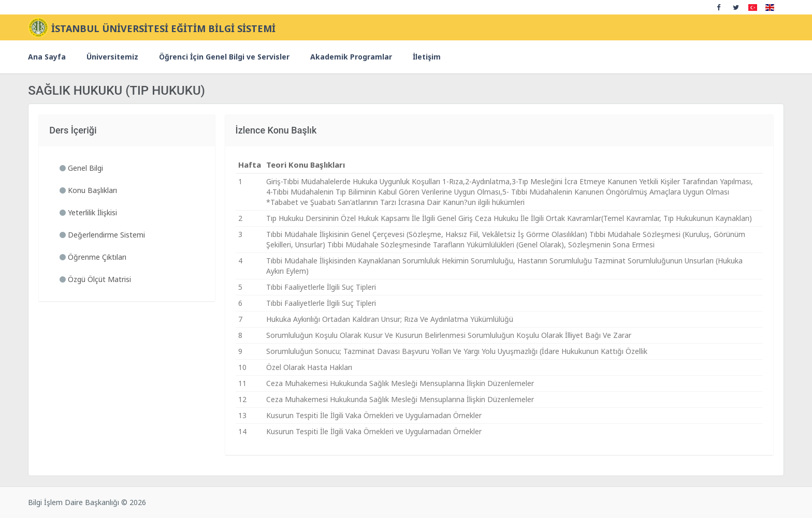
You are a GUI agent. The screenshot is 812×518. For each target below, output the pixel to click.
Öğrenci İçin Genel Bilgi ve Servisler (224, 57)
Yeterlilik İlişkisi (88, 212)
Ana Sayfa (47, 57)
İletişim (427, 57)
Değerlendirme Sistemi (102, 235)
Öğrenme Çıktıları (93, 257)
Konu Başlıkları (88, 190)
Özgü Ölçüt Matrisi (95, 279)
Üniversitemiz (112, 57)
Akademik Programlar (351, 57)
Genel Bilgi (81, 168)
